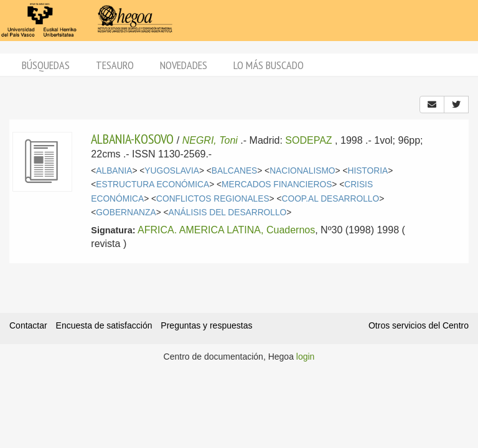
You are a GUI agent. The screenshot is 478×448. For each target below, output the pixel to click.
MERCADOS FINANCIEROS (277, 184)
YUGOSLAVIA (172, 171)
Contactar (28, 325)
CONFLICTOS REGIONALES (213, 199)
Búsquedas (46, 65)
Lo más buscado (269, 65)
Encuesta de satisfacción (104, 325)
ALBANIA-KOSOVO (132, 139)
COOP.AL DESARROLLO (331, 199)
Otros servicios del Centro (419, 325)
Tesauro (115, 65)
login (306, 357)
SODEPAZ (308, 140)
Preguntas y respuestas (206, 325)
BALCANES (234, 171)
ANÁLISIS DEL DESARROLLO (228, 212)
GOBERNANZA (126, 212)
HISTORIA (368, 171)
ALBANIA (114, 171)
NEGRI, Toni (210, 140)
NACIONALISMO (302, 171)
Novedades (184, 65)
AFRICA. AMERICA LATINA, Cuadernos (226, 230)
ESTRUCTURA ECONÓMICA (152, 184)
